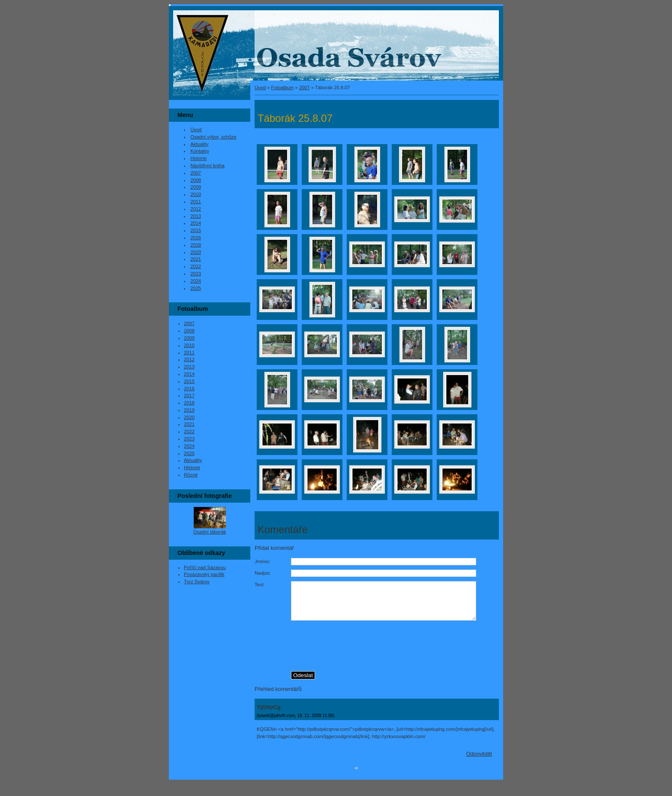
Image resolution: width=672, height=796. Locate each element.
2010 (196, 194)
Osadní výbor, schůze (213, 137)
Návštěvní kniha (207, 166)
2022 (196, 266)
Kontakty (200, 151)
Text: (260, 585)
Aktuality (199, 144)
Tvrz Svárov (197, 582)
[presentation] (395, 651)
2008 (196, 180)
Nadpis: (263, 573)
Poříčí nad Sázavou (205, 567)
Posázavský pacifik (204, 574)
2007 (304, 87)
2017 (189, 395)
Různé (191, 475)
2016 (196, 238)
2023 (196, 274)
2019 (189, 410)
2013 (196, 216)
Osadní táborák (210, 532)
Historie (198, 158)
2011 (196, 202)
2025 (196, 288)
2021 (196, 259)
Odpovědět (479, 762)
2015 (196, 230)
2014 (196, 223)
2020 (196, 252)
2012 (196, 209)
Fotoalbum (283, 87)
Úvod (260, 87)
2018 (196, 245)
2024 (196, 281)
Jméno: (262, 561)
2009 (196, 187)
